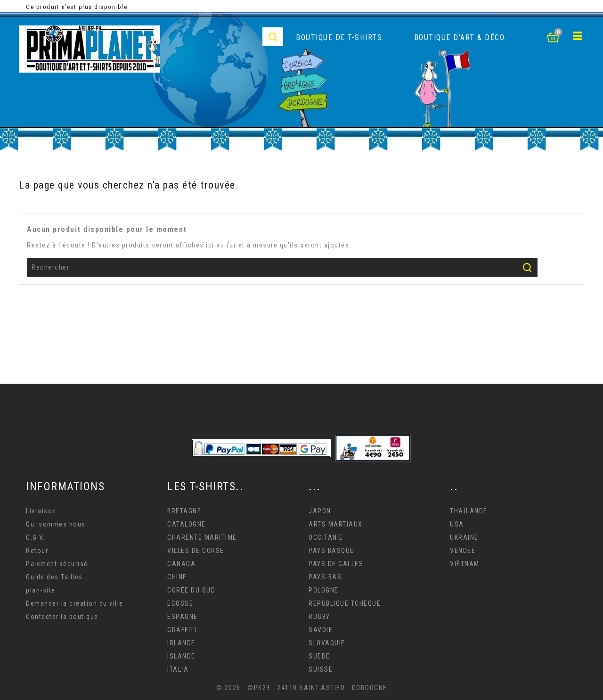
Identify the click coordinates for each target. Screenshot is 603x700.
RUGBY (319, 617)
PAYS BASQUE (331, 551)
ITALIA (178, 669)
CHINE (177, 577)
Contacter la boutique (62, 617)
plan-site (41, 590)
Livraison (41, 511)
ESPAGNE (183, 617)
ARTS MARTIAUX (336, 524)
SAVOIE (321, 630)
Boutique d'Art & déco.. (461, 37)
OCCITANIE (326, 537)
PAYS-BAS (325, 577)
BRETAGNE (184, 511)
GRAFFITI (182, 630)
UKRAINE (464, 537)
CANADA (181, 564)
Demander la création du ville (75, 603)
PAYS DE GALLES (336, 564)
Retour (37, 551)
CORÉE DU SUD (191, 590)
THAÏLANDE (469, 511)
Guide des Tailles (54, 577)
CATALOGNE (187, 524)
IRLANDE (181, 643)
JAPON (320, 511)
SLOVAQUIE (327, 643)
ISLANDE (181, 656)
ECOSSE (180, 603)
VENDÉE (463, 551)
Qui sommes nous (56, 524)
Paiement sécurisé (57, 564)
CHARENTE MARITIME (202, 537)
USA (457, 524)
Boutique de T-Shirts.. (341, 37)
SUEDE (319, 656)
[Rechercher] (282, 267)
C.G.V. (35, 537)
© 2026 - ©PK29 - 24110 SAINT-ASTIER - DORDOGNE (302, 688)
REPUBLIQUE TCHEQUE (345, 603)
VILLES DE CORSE (196, 551)
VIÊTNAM (465, 564)
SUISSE (321, 669)
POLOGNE (324, 590)
